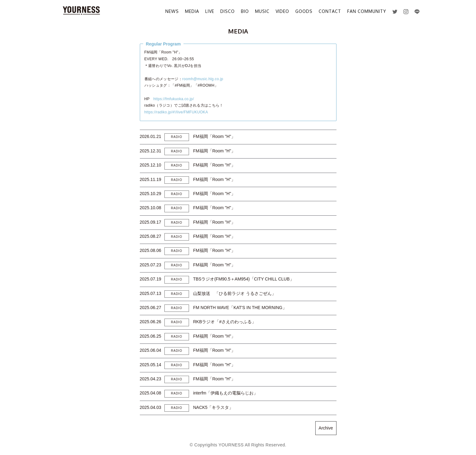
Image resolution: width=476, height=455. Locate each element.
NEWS (172, 11)
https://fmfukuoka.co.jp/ (174, 99)
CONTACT (330, 11)
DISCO (228, 11)
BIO (245, 11)
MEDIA (192, 11)
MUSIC (262, 11)
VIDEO (282, 11)
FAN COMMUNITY (367, 11)
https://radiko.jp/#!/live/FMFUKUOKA (176, 112)
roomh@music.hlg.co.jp (203, 79)
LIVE (210, 11)
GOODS (304, 11)
